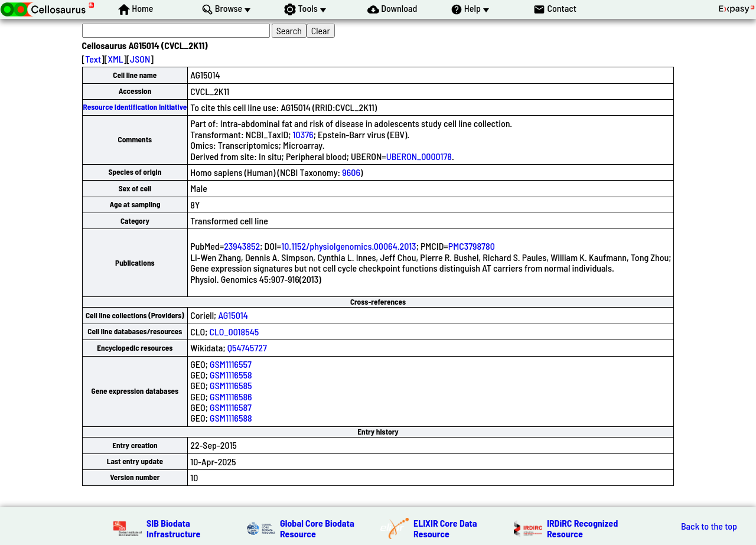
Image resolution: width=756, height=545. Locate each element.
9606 (351, 172)
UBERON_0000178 (419, 156)
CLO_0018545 (234, 332)
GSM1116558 (231, 375)
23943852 (242, 246)
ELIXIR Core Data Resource (445, 528)
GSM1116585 (231, 385)
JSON (140, 59)
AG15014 (233, 315)
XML (115, 59)
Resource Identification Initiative (135, 107)
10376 (303, 134)
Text (93, 59)
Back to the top (709, 526)
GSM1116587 (231, 407)
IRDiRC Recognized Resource (582, 528)
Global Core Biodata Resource (317, 528)
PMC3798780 (472, 246)
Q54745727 (247, 347)
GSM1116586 (231, 396)
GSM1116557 (231, 364)
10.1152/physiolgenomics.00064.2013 (348, 246)
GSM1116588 (231, 418)
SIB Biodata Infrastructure (173, 528)
